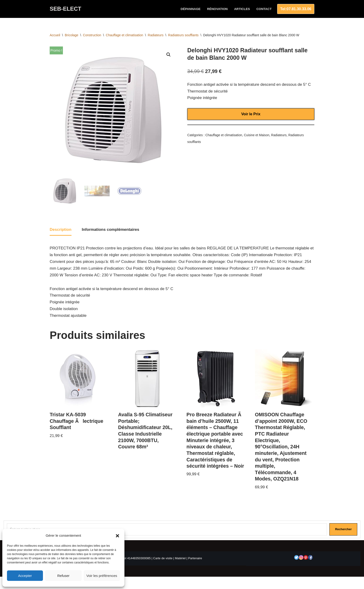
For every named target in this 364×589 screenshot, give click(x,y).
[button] (117, 536)
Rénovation (217, 9)
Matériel (180, 558)
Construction (92, 35)
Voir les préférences (102, 576)
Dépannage (191, 9)
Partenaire (195, 558)
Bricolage (71, 35)
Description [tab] (61, 230)
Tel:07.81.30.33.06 (296, 9)
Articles (242, 9)
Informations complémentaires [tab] (110, 230)
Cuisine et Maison (257, 135)
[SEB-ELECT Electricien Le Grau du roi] (65, 9)
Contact (264, 9)
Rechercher (343, 529)
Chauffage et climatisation (125, 35)
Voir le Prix (251, 114)
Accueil (55, 35)
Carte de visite (163, 558)
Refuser (63, 576)
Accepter (25, 576)
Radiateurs (156, 35)
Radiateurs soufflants (183, 35)
